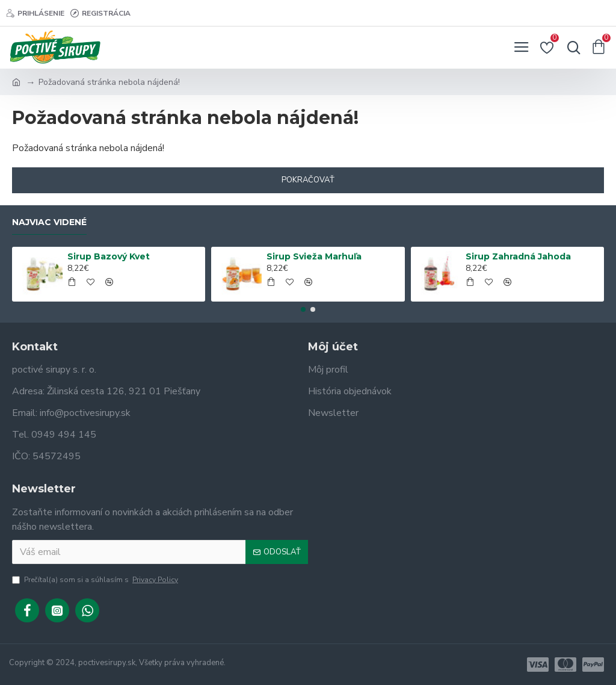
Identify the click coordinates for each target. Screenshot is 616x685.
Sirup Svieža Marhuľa (314, 256)
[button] (303, 309)
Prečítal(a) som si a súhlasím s (96, 580)
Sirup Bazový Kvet (109, 256)
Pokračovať (308, 180)
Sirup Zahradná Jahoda (518, 256)
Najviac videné (49, 222)
